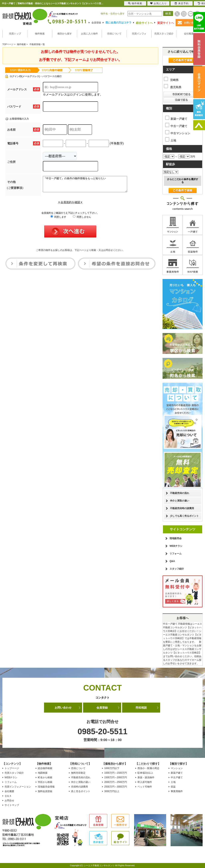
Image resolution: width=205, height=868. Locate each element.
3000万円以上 (112, 791)
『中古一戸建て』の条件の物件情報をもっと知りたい (90, 186)
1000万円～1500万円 (116, 773)
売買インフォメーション (18, 787)
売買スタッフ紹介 (164, 34)
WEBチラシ (176, 546)
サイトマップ (12, 805)
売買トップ (15, 34)
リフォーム (176, 554)
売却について (114, 34)
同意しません (82, 220)
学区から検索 (45, 782)
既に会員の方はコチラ (119, 23)
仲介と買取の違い (180, 501)
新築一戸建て (176, 118)
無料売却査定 (78, 773)
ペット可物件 (145, 787)
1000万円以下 (112, 768)
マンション (177, 768)
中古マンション (178, 132)
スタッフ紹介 (177, 569)
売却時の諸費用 (79, 787)
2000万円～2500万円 (116, 782)
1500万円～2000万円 (116, 777)
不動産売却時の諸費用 (182, 508)
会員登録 (96, 23)
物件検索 (40, 34)
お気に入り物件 (89, 34)
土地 (171, 140)
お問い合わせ (63, 708)
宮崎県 (171, 80)
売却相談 (141, 708)
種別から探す (65, 34)
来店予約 (182, 3)
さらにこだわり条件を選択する (183, 181)
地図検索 (43, 773)
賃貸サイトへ (166, 23)
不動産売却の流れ (180, 493)
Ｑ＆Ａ (8, 796)
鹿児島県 (173, 87)
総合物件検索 (45, 768)
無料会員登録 (45, 791)
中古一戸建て (176, 125)
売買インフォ (139, 34)
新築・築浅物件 (146, 777)
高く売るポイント (81, 791)
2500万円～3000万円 (116, 787)
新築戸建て (177, 773)
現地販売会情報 (46, 787)
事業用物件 (177, 791)
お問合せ (9, 801)
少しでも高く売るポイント (184, 516)
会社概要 (189, 34)
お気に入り (158, 3)
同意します (58, 220)
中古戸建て (177, 777)
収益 (173, 787)
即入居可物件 (145, 782)
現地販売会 (176, 538)
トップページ (12, 768)
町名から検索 (45, 777)
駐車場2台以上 (145, 773)
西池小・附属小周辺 (148, 768)
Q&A (172, 561)
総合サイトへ (144, 23)
